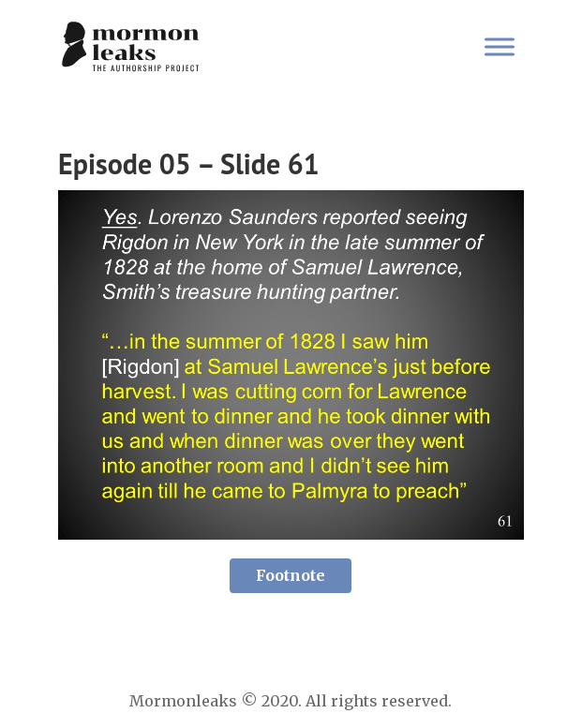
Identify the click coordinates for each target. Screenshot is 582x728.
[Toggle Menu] (500, 46)
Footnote (291, 575)
